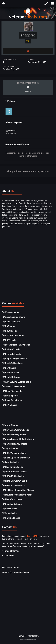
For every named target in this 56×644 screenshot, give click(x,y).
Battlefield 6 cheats (13, 363)
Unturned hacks (11, 518)
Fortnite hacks (10, 462)
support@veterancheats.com (16, 572)
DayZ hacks (9, 368)
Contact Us (34, 636)
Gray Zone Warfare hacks (16, 430)
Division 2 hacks (11, 349)
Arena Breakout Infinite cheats (18, 439)
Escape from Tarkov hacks (16, 345)
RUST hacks (9, 340)
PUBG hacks (9, 331)
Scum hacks (9, 513)
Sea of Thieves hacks (14, 386)
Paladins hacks (11, 373)
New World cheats (12, 499)
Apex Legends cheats (14, 317)
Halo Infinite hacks (12, 467)
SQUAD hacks (10, 448)
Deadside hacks (11, 377)
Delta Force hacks (12, 400)
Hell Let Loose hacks (13, 486)
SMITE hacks (10, 509)
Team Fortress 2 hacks (14, 472)
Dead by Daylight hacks (15, 435)
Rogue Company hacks (14, 359)
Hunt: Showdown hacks (15, 481)
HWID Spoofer (10, 396)
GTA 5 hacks (10, 405)
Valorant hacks (11, 312)
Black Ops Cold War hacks (16, 458)
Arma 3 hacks (10, 425)
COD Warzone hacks (13, 336)
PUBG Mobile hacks (13, 476)
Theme (22, 636)
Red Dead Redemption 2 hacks (18, 490)
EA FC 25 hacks (11, 322)
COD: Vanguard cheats (14, 453)
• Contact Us (8, 556)
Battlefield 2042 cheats (15, 444)
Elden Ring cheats (12, 391)
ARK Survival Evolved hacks (17, 382)
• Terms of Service (11, 551)
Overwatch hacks (12, 354)
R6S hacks (9, 326)
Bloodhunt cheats (12, 504)
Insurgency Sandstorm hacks (17, 495)
